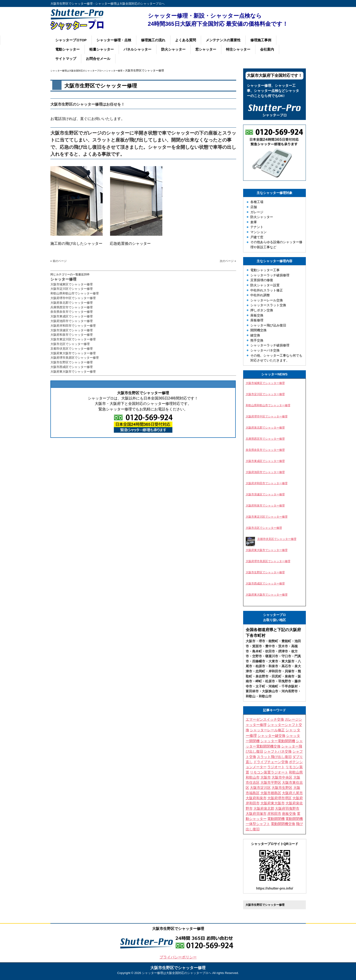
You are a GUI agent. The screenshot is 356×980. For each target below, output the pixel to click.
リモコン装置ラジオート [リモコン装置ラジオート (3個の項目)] (269, 772)
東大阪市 (288, 661)
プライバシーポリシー (178, 957)
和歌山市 (265, 696)
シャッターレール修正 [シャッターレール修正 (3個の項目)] (267, 730)
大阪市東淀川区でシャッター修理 (73, 339)
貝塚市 (290, 671)
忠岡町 (260, 671)
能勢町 (273, 641)
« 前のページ (59, 261)
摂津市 (283, 651)
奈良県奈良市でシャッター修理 (72, 312)
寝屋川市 (272, 656)
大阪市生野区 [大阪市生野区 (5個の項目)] (282, 788)
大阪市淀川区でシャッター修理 (72, 289)
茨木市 (283, 646)
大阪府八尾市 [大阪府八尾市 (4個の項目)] (292, 793)
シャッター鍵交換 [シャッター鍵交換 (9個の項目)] (271, 736)
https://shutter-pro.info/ (275, 888)
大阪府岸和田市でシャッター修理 (73, 326)
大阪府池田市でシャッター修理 (72, 321)
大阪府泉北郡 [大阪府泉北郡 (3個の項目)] (264, 809)
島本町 (257, 651)
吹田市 (270, 651)
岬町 (259, 681)
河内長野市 (290, 691)
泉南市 (290, 676)
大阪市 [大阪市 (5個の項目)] (266, 777)
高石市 (286, 666)
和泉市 (273, 666)
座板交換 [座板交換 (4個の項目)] (289, 814)
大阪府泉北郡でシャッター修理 (72, 303)
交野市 (257, 656)
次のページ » (228, 261)
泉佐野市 (262, 676)
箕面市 (257, 646)
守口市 (286, 656)
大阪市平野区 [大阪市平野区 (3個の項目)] (271, 783)
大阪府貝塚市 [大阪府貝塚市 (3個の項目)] (256, 814)
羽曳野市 (285, 681)
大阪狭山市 (270, 691)
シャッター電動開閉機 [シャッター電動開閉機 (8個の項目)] (278, 741)
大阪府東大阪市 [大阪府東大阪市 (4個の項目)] (273, 803)
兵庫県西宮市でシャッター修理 (72, 307)
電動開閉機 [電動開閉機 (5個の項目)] (276, 819)
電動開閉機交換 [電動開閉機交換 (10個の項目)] (283, 824)
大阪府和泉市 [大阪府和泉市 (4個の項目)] (256, 798)
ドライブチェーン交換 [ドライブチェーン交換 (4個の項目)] (271, 762)
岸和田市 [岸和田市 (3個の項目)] (274, 814)
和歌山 (251, 696)
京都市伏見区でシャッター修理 (72, 349)
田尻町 (277, 676)
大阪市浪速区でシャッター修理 (72, 330)
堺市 (262, 641)
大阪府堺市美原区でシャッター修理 (75, 358)
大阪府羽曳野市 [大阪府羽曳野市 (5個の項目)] (287, 809)
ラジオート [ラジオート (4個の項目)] (276, 767)
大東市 (273, 661)
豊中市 (270, 646)
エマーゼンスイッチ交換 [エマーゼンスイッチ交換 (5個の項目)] (265, 719)
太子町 (260, 686)
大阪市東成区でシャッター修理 (72, 316)
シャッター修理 (63, 279)
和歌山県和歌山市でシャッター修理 (75, 293)
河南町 (273, 686)
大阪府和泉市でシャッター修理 (72, 335)
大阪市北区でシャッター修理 (70, 344)
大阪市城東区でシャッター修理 (72, 284)
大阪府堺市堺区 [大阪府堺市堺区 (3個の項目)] (279, 798)
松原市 (270, 681)
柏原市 (260, 666)
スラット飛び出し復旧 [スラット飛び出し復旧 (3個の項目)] (274, 757)
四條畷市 (259, 661)
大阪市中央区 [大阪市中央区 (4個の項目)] (282, 777)
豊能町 (286, 641)
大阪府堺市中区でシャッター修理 (73, 298)
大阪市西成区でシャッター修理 (72, 367)
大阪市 (251, 641)
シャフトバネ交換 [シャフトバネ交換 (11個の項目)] (278, 751)
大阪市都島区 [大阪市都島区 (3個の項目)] (271, 793)
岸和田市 (275, 671)
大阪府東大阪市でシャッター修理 (73, 353)
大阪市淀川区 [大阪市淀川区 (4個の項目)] (260, 788)
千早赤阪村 (290, 686)
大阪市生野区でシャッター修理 (72, 362)
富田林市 (252, 691)
